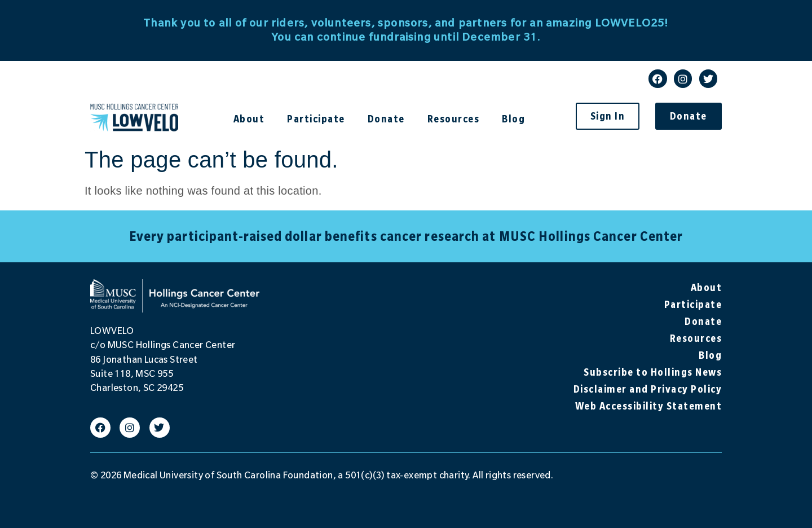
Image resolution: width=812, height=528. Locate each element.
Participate (319, 119)
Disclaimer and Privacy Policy (648, 389)
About (252, 119)
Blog (513, 119)
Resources (456, 119)
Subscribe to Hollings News (653, 372)
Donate (389, 119)
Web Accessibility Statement (649, 406)
